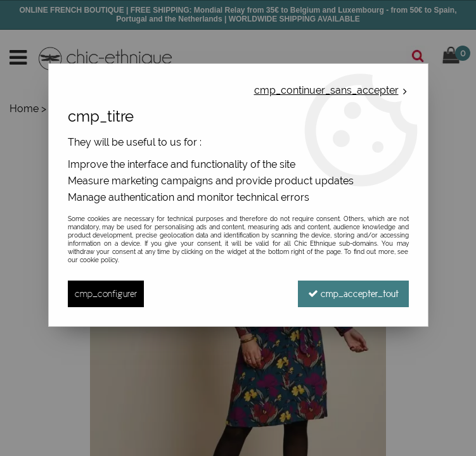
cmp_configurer (106, 294)
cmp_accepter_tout (353, 294)
